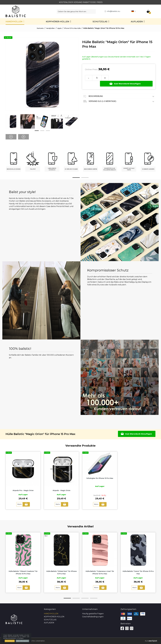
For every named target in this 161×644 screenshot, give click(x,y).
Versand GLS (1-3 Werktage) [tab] (119, 96)
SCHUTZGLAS (100, 22)
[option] (13, 123)
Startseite (37, 28)
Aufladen (137, 22)
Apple (59, 28)
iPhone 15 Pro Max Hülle (74, 28)
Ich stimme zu (10, 641)
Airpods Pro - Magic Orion (23, 490)
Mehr (19, 504)
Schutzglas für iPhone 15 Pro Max (100, 478)
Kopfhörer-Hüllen (57, 22)
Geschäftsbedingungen (93, 616)
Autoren (149, 641)
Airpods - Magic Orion (61, 490)
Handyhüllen (14, 22)
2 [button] (42, 131)
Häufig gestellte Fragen (93, 613)
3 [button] (48, 131)
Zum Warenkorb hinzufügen (130, 78)
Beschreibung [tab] (119, 91)
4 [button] (94, 598)
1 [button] (37, 131)
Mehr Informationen (22, 641)
